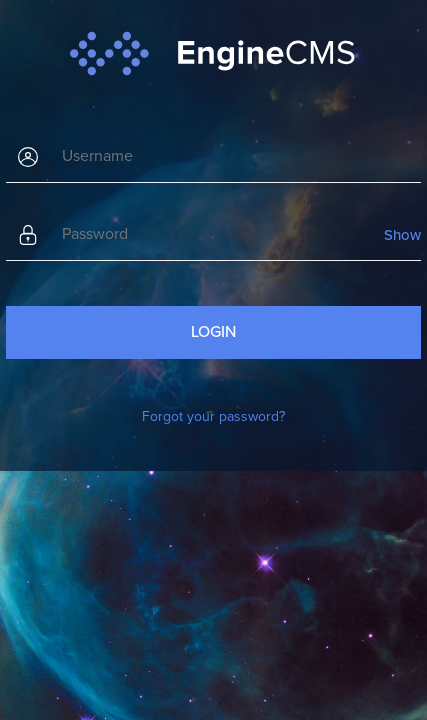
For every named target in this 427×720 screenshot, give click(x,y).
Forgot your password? (213, 416)
